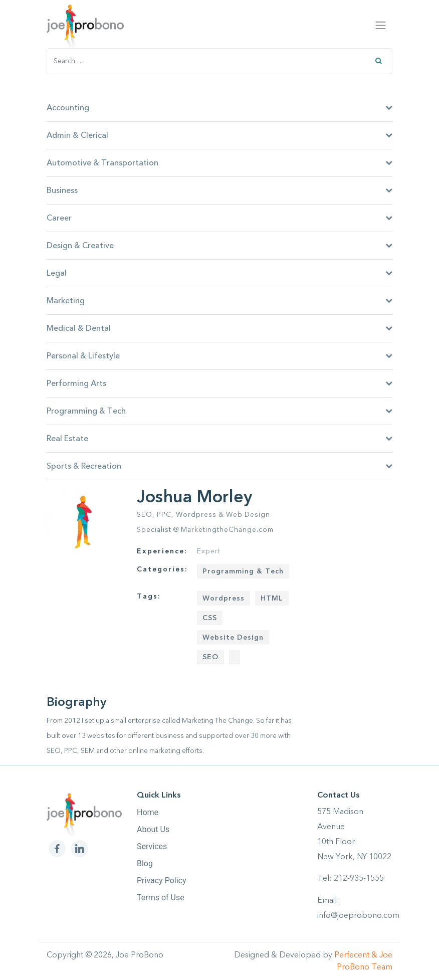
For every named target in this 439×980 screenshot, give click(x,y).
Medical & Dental (220, 328)
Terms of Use (161, 898)
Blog (145, 863)
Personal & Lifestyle (220, 356)
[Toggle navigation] (381, 25)
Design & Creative (220, 246)
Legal (220, 273)
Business (220, 190)
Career (220, 218)
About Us (153, 829)
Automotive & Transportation (220, 163)
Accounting (220, 108)
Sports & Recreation (220, 466)
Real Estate (220, 439)
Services (152, 846)
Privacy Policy (162, 880)
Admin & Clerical (220, 135)
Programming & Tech (220, 411)
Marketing (220, 301)
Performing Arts (220, 383)
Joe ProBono (140, 955)
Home (148, 812)
